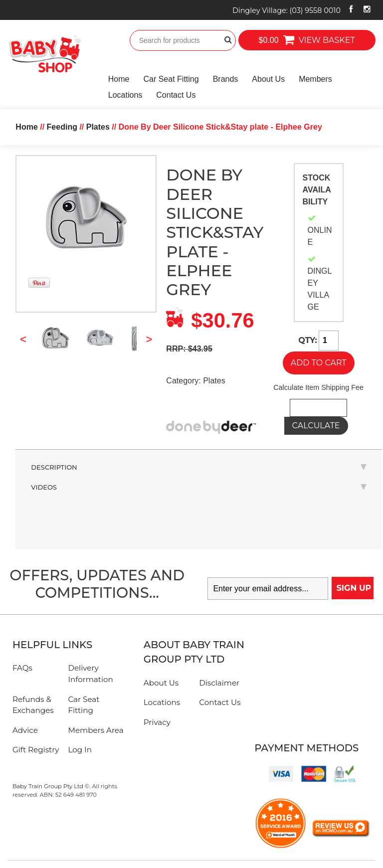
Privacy (157, 722)
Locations (125, 95)
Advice (25, 730)
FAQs (22, 668)
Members (315, 79)
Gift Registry (36, 750)
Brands (226, 79)
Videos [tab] (199, 487)
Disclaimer (219, 683)
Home (119, 79)
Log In (80, 750)
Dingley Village (287, 10)
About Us (268, 79)
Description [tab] (199, 467)
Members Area (96, 730)
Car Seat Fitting (171, 79)
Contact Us (176, 95)
